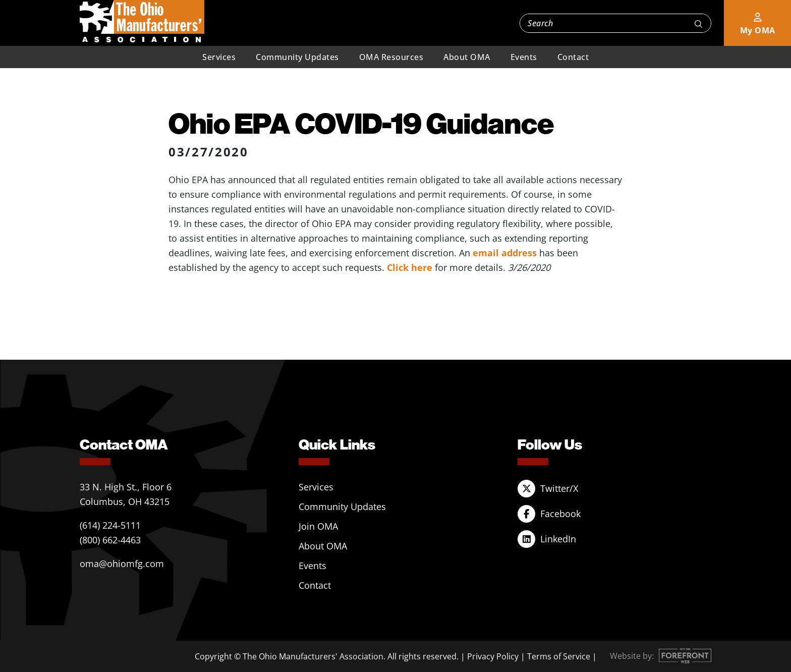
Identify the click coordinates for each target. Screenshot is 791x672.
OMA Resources (391, 57)
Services (219, 57)
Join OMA (318, 526)
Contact (573, 57)
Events (524, 57)
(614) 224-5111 (110, 525)
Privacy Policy (493, 656)
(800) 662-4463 (110, 540)
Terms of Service (559, 656)
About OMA (467, 57)
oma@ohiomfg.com (122, 564)
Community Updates (297, 57)
